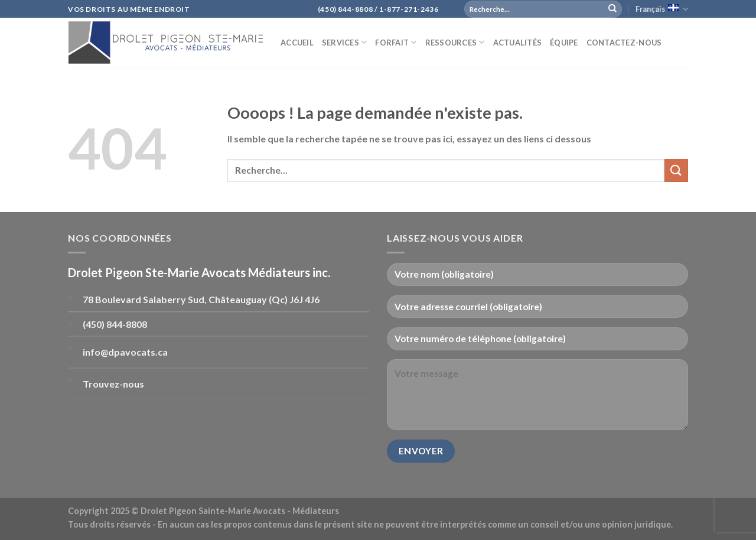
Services (345, 42)
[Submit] (612, 9)
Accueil (297, 43)
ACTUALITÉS (518, 43)
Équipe (564, 43)
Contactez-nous (624, 43)
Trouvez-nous (113, 384)
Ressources (455, 42)
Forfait (396, 42)
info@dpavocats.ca (125, 352)
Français (662, 9)
